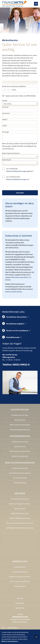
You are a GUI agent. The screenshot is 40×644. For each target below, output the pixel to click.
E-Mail (5, 126)
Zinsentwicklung (20, 484)
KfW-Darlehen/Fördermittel (20, 426)
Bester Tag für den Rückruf (11, 154)
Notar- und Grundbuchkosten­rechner (20, 524)
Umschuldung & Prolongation (20, 474)
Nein (15, 90)
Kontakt (20, 600)
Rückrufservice (20, 588)
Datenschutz (20, 609)
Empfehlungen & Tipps (20, 416)
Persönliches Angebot (13, 325)
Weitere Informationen (10, 641)
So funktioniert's (20, 568)
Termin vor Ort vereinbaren (15, 332)
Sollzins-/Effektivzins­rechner (20, 519)
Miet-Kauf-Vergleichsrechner (20, 505)
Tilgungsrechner (20, 510)
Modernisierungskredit (20, 457)
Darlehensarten (20, 421)
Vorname (5, 107)
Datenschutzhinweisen (14, 293)
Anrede (5, 100)
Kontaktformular (11, 338)
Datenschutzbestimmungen (16, 172)
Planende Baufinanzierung (20, 431)
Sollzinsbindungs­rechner (20, 515)
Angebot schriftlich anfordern (20, 578)
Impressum (20, 604)
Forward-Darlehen (20, 479)
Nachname (6, 113)
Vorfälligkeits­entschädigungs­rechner (20, 529)
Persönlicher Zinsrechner (14, 318)
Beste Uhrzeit (7, 161)
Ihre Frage (5, 132)
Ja (12, 90)
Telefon (5, 119)
